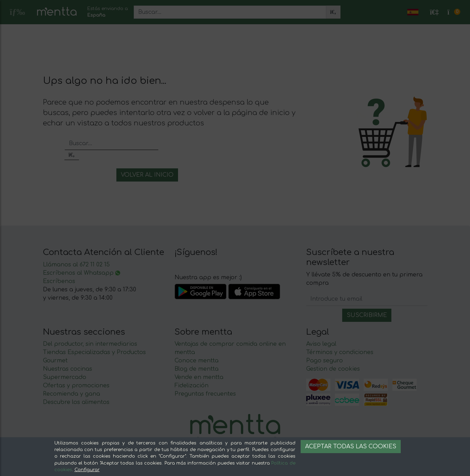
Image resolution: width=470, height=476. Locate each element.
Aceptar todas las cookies (351, 447)
